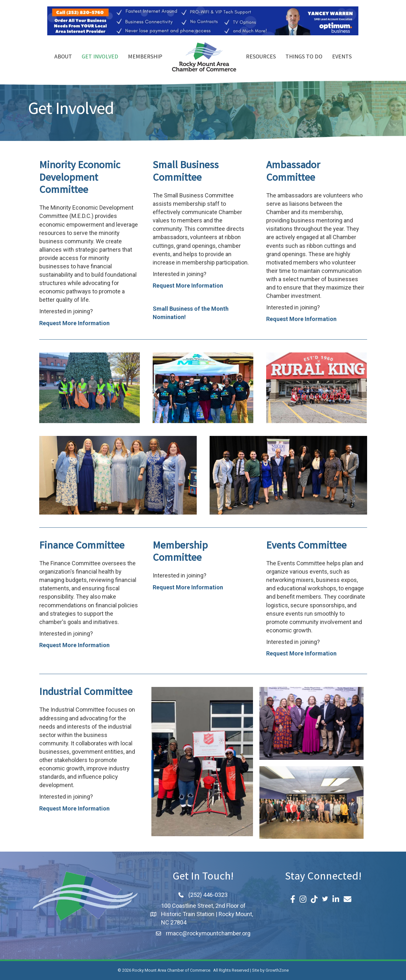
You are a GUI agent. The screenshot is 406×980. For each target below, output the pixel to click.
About (63, 57)
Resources (261, 57)
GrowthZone (277, 970)
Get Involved (100, 57)
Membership (145, 57)
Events (342, 57)
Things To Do (304, 57)
